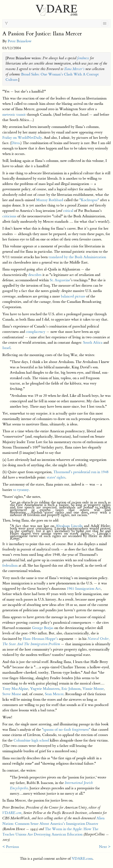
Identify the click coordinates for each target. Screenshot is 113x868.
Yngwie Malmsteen (45, 689)
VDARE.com (12, 813)
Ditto (16, 143)
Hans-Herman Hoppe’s (40, 639)
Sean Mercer (54, 694)
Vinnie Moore (93, 689)
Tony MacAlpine (15, 689)
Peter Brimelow (20, 41)
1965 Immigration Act (84, 589)
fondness (83, 58)
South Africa (93, 342)
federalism (10, 565)
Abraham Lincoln (69, 526)
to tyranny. (21, 490)
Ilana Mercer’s (74, 69)
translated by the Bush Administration (77, 257)
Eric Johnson (71, 689)
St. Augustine (60, 280)
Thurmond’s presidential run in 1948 (81, 472)
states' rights (56, 477)
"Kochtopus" (89, 200)
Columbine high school (31, 740)
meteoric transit (14, 114)
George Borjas (43, 628)
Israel (6, 348)
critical (68, 211)
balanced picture (73, 296)
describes (35, 275)
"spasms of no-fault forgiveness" (66, 729)
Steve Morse (12, 694)
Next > (105, 847)
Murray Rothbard (50, 200)
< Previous (11, 847)
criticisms (9, 216)
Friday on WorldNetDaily (22, 138)
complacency (36, 332)
